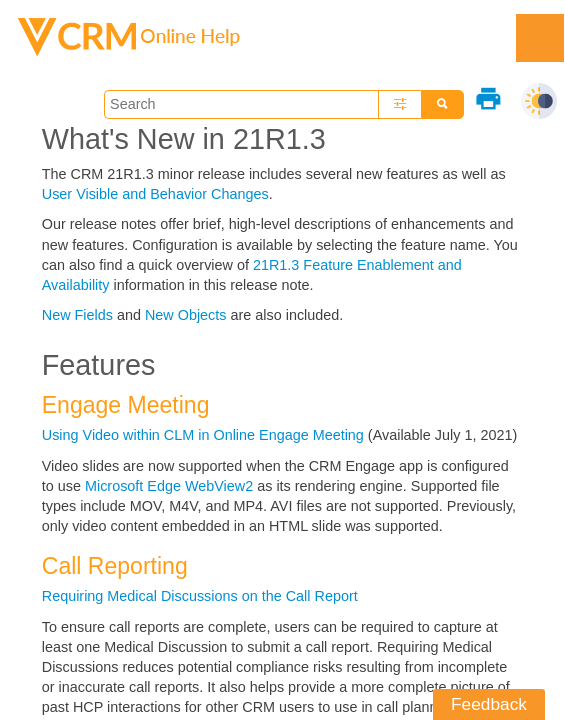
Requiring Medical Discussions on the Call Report (200, 596)
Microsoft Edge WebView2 (169, 486)
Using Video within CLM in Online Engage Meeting (203, 435)
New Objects (188, 315)
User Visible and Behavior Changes (155, 194)
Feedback (489, 704)
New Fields (79, 315)
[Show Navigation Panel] (540, 38)
